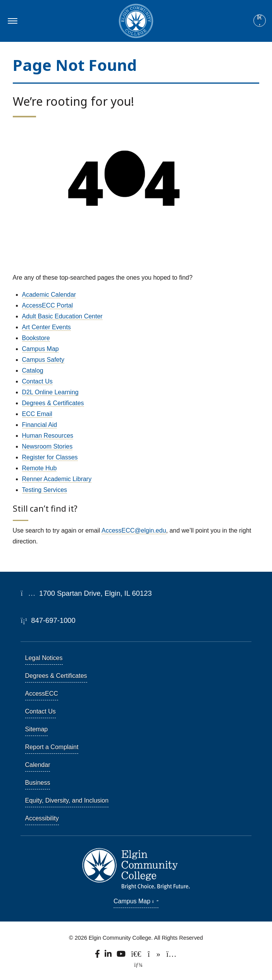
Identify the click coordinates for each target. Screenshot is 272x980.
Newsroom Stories (47, 446)
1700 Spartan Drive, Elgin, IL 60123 (86, 593)
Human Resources (48, 436)
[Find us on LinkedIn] (108, 956)
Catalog (33, 371)
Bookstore (36, 338)
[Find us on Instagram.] (171, 956)
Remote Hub (40, 468)
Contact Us (37, 381)
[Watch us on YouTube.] (122, 956)
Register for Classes (50, 457)
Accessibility (42, 818)
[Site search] (260, 21)
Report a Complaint (52, 747)
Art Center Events (46, 327)
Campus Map (40, 349)
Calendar (38, 765)
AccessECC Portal (48, 305)
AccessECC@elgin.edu (134, 530)
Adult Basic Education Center (62, 316)
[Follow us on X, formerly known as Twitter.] (137, 956)
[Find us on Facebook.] (98, 956)
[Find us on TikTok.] (154, 956)
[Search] (260, 21)
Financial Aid (40, 425)
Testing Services (45, 490)
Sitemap (37, 729)
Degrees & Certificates (53, 403)
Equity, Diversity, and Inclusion (67, 800)
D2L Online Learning (50, 392)
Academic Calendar (49, 295)
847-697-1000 (48, 620)
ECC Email (37, 414)
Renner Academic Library (57, 479)
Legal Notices (44, 658)
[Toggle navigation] (11, 21)
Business (38, 783)
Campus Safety (43, 360)
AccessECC (42, 694)
